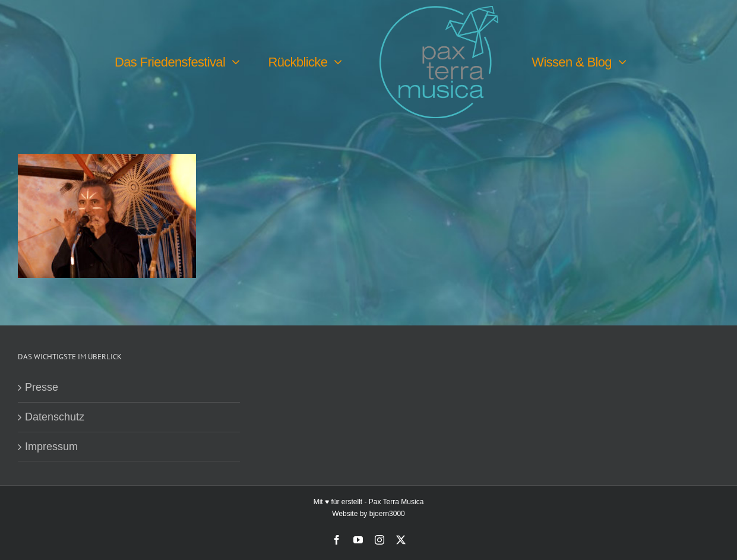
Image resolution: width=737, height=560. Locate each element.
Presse (42, 387)
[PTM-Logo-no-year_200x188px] (439, 11)
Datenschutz (55, 417)
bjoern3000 (387, 514)
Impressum (51, 447)
